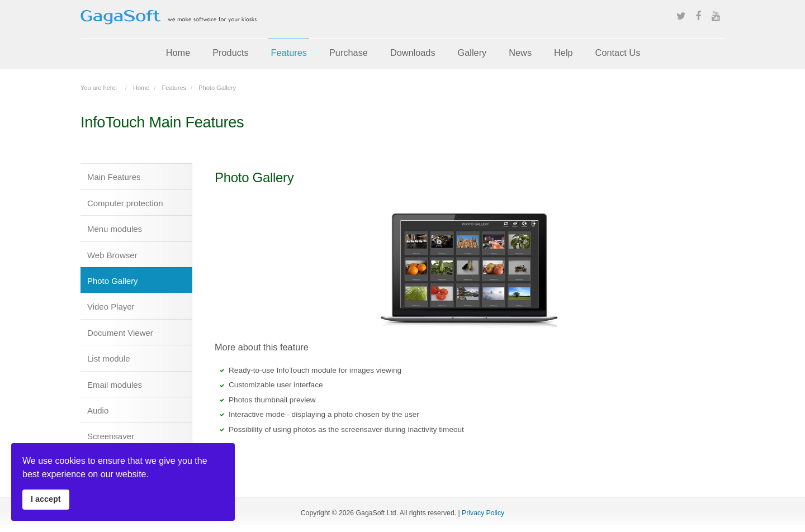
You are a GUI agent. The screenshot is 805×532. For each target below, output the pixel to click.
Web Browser (112, 255)
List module (108, 358)
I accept (46, 499)
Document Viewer (120, 333)
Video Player (111, 307)
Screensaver (111, 436)
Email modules (115, 385)
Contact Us (618, 53)
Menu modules (115, 229)
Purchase (349, 53)
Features (289, 53)
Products (230, 53)
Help (563, 53)
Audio (98, 410)
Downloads (413, 53)
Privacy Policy (483, 513)
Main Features (114, 177)
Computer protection (125, 203)
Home (178, 53)
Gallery (472, 53)
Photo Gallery (113, 281)
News (520, 53)
